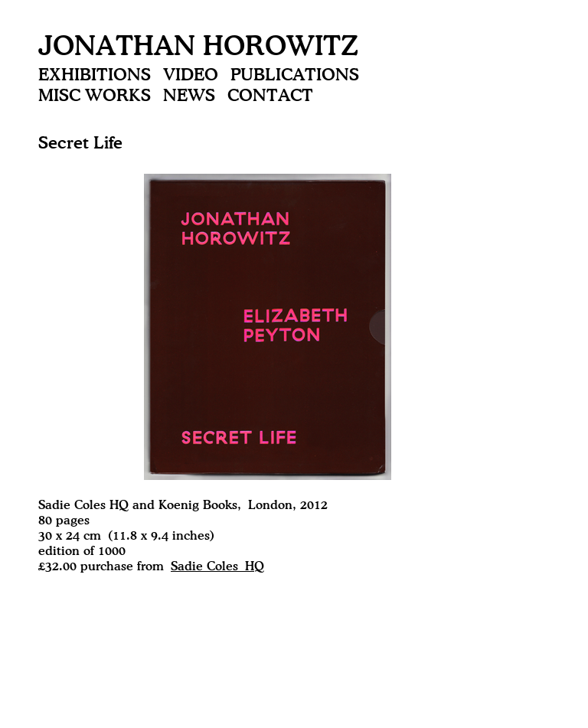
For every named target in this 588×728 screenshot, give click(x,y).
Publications (295, 76)
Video (191, 76)
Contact (270, 96)
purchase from (172, 567)
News (189, 96)
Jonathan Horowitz (198, 48)
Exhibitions (95, 76)
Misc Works (95, 96)
